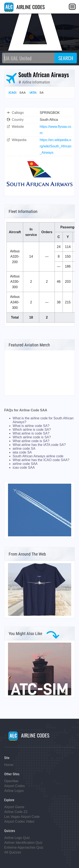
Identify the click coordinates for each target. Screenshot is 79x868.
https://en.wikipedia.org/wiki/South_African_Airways (56, 146)
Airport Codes (15, 786)
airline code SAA (25, 464)
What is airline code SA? (31, 426)
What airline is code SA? (31, 433)
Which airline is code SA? (32, 430)
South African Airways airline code (38, 456)
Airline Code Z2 (16, 812)
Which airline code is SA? (32, 437)
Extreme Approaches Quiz (24, 847)
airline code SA (24, 449)
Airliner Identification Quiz (23, 843)
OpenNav (11, 781)
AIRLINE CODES (24, 7)
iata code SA (22, 452)
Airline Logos (14, 791)
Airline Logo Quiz (17, 838)
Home (9, 765)
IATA (33, 93)
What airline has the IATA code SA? (39, 445)
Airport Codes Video (19, 822)
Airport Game (14, 807)
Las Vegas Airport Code (22, 817)
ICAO (12, 93)
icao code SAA (24, 468)
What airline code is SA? (31, 441)
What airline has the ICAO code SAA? (41, 460)
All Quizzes (13, 852)
